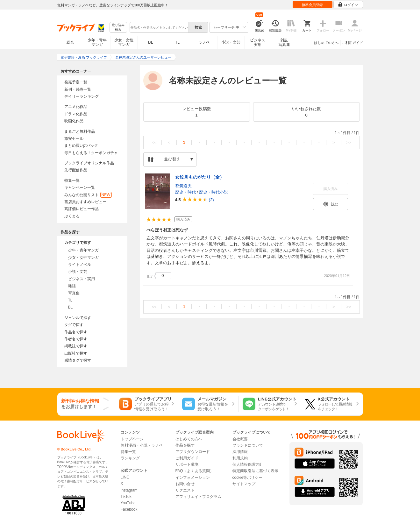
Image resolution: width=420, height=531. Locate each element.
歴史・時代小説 (214, 192)
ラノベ (204, 42)
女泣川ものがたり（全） (200, 177)
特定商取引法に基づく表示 (255, 471)
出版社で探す (76, 353)
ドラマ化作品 (76, 114)
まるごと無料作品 (80, 131)
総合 (70, 42)
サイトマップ (244, 484)
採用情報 (240, 452)
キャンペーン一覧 (80, 188)
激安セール (74, 138)
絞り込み (118, 28)
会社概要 (240, 439)
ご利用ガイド (352, 43)
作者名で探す (76, 339)
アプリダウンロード (193, 452)
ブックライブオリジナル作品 (89, 163)
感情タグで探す (78, 360)
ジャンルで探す (78, 318)
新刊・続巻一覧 (78, 89)
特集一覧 (72, 181)
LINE (125, 477)
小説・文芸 (231, 42)
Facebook (129, 509)
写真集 (74, 293)
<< (154, 142)
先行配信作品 (76, 170)
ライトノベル (80, 265)
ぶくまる (72, 216)
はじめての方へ (326, 43)
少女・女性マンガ (124, 42)
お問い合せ (185, 484)
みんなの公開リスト (88, 195)
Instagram (129, 490)
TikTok (126, 497)
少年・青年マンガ (97, 42)
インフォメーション (193, 478)
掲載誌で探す (76, 346)
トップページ (132, 439)
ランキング (130, 458)
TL (177, 42)
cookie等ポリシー (248, 478)
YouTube (128, 503)
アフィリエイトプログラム (198, 497)
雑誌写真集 (284, 42)
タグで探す (74, 325)
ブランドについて (248, 445)
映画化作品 (74, 121)
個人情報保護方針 (248, 464)
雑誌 (72, 286)
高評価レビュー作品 (82, 209)
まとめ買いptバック (81, 145)
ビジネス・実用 (82, 279)
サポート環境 (187, 464)
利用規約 (240, 458)
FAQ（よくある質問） (195, 471)
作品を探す (185, 445)
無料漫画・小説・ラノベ (142, 445)
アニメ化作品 (76, 107)
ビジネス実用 (258, 42)
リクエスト (185, 490)
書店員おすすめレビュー (85, 202)
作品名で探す (76, 332)
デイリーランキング (82, 96)
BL (151, 42)
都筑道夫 (183, 186)
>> (349, 142)
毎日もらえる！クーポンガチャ (91, 153)
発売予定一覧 (76, 82)
